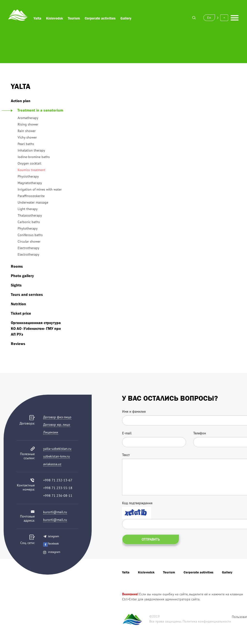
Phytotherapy (28, 228)
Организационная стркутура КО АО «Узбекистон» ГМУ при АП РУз (36, 328)
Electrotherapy (28, 248)
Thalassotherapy (30, 215)
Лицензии (51, 432)
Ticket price (21, 313)
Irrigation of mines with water (40, 189)
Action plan (21, 101)
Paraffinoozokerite (31, 196)
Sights (16, 285)
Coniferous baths (30, 235)
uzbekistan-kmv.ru (57, 456)
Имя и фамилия (134, 412)
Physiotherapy (28, 176)
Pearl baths (26, 144)
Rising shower (28, 124)
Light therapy (28, 209)
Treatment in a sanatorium (37, 110)
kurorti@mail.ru (55, 512)
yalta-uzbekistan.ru (57, 449)
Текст (126, 455)
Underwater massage (33, 202)
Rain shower (27, 131)
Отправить (151, 539)
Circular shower (29, 241)
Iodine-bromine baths (34, 157)
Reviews (18, 344)
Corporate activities (100, 18)
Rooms (17, 266)
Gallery (126, 18)
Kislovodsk (55, 18)
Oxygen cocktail (29, 163)
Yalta (37, 18)
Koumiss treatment (31, 170)
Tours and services (27, 294)
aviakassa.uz (52, 464)
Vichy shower (27, 137)
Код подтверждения (137, 503)
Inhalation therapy (31, 150)
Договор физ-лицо (57, 417)
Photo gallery (22, 276)
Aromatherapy (28, 118)
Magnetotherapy (30, 183)
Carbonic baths (29, 222)
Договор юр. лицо (57, 425)
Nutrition (18, 304)
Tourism (74, 18)
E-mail (127, 433)
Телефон (200, 433)
